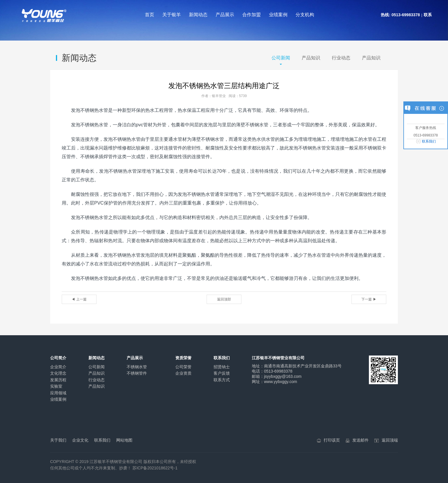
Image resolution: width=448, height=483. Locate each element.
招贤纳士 (222, 367)
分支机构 (305, 15)
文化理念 (58, 373)
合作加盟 (252, 15)
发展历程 (58, 380)
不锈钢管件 (137, 373)
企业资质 (183, 373)
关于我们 (58, 440)
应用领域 (58, 393)
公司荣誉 (183, 367)
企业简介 (58, 367)
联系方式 (222, 380)
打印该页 (332, 440)
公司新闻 (281, 58)
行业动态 (341, 58)
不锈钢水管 (137, 367)
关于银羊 (172, 15)
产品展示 (225, 15)
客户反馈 (222, 373)
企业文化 (80, 440)
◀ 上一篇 (79, 299)
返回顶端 (390, 440)
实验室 (56, 386)
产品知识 (311, 58)
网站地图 (124, 440)
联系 (428, 15)
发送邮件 (360, 440)
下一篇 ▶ (369, 299)
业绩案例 (278, 15)
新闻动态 (198, 15)
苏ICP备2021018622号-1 (155, 468)
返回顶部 (224, 299)
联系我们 (429, 141)
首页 (150, 15)
